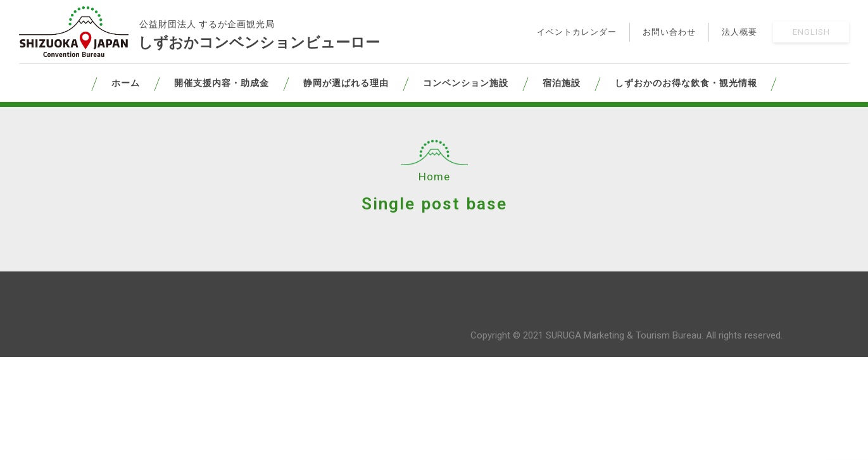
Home (434, 177)
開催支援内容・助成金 (222, 83)
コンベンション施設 (466, 83)
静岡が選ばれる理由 (346, 83)
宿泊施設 (562, 83)
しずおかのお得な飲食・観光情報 (686, 83)
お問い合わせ (669, 32)
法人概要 (739, 32)
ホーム (126, 83)
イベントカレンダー (577, 32)
